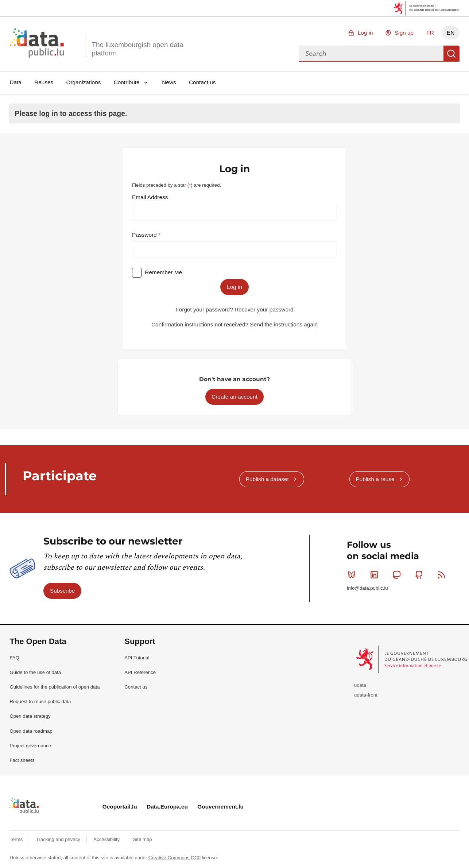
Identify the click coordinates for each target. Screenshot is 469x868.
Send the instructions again (284, 324)
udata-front (366, 695)
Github (421, 575)
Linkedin (376, 575)
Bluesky (353, 575)
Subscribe (62, 591)
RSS (443, 575)
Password (145, 235)
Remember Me (163, 272)
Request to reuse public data (40, 702)
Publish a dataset (267, 479)
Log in (365, 33)
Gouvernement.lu (220, 807)
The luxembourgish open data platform (137, 49)
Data (15, 82)
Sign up (404, 33)
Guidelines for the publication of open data (55, 687)
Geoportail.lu (120, 807)
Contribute (127, 82)
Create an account (234, 397)
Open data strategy (30, 716)
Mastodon (398, 575)
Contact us (202, 82)
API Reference (140, 672)
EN (451, 33)
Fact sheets (22, 760)
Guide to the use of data (35, 672)
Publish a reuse (375, 479)
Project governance (30, 746)
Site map (143, 839)
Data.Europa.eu (167, 807)
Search (451, 54)
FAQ (14, 658)
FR (430, 33)
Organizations (83, 82)
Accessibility (107, 839)
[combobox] (371, 54)
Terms (17, 839)
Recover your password (264, 309)
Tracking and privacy (59, 839)
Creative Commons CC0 (175, 858)
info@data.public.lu (367, 588)
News (169, 82)
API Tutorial (137, 658)
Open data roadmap (31, 731)
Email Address (150, 197)
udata (360, 685)
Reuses (44, 82)
